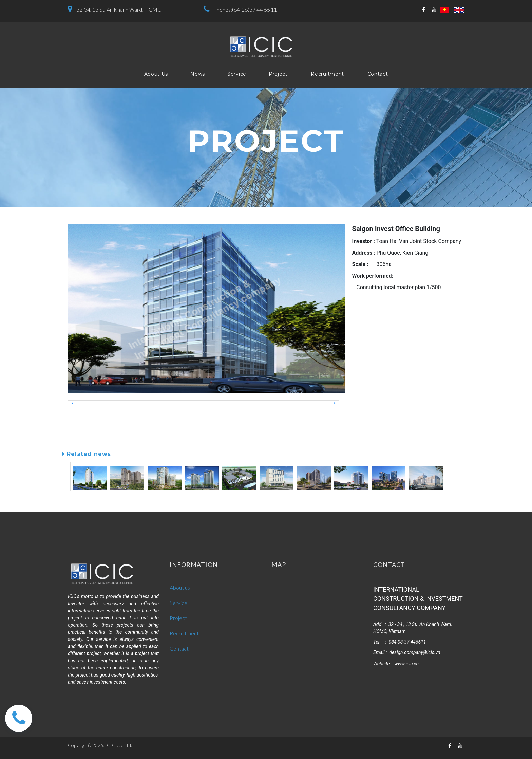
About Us (156, 74)
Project (278, 74)
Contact (378, 74)
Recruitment (327, 74)
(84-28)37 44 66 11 (254, 9)
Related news (87, 454)
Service (237, 74)
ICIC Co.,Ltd (118, 745)
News (198, 74)
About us (180, 587)
